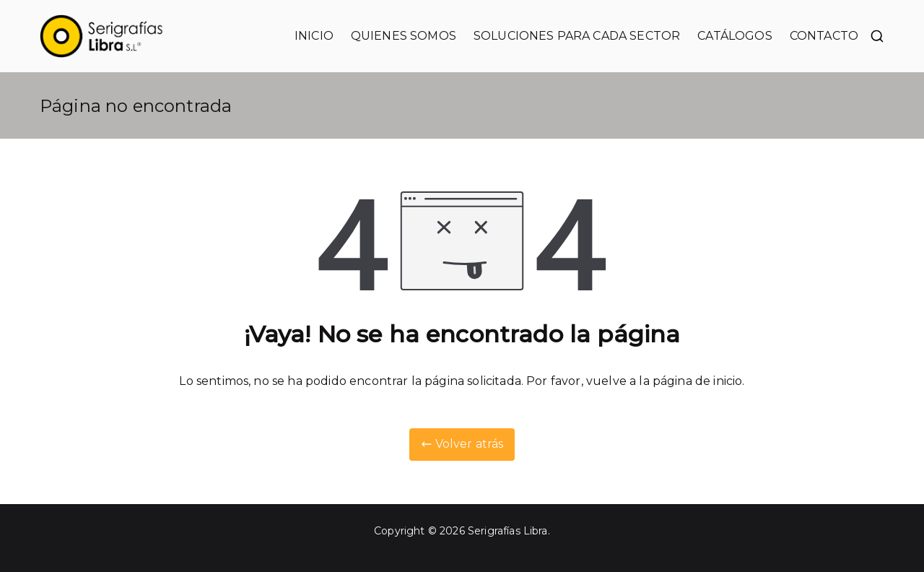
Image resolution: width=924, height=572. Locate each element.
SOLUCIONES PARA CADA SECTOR (577, 36)
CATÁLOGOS (735, 36)
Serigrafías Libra (508, 531)
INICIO (314, 36)
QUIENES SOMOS (404, 36)
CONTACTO (824, 36)
